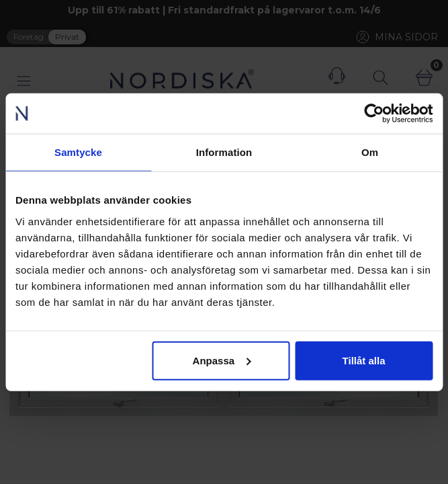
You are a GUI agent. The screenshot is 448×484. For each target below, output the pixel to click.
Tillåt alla (364, 360)
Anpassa (222, 360)
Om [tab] (370, 152)
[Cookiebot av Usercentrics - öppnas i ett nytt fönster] (374, 114)
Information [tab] (224, 152)
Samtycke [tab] (78, 152)
